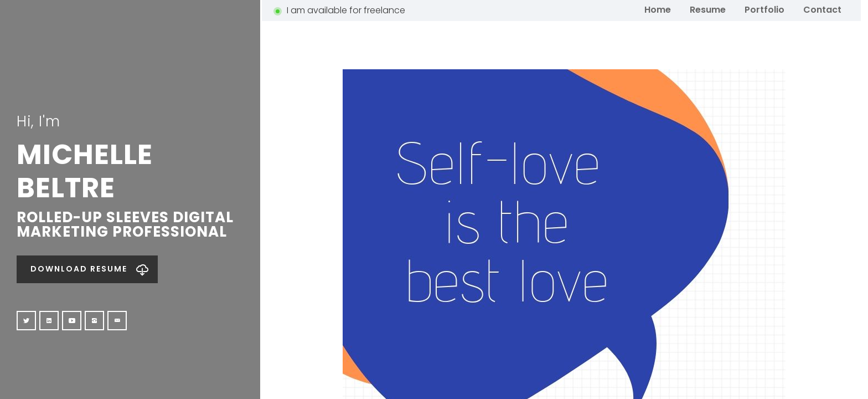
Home (658, 9)
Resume (708, 9)
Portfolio (764, 9)
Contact (822, 9)
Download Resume (79, 269)
